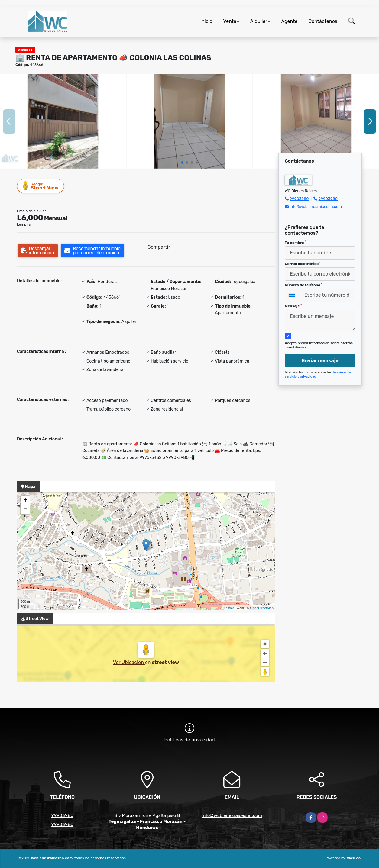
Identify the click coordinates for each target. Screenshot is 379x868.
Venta (230, 21)
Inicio (206, 21)
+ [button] (25, 501)
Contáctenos (323, 21)
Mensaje (293, 306)
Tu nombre (295, 243)
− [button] (25, 510)
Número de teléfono (303, 285)
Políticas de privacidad (190, 740)
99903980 (299, 199)
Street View (41, 186)
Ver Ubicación (129, 662)
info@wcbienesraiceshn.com (316, 207)
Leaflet (229, 608)
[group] (63, 121)
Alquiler (259, 21)
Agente (289, 21)
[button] (182, 163)
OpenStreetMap (262, 608)
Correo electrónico (303, 264)
